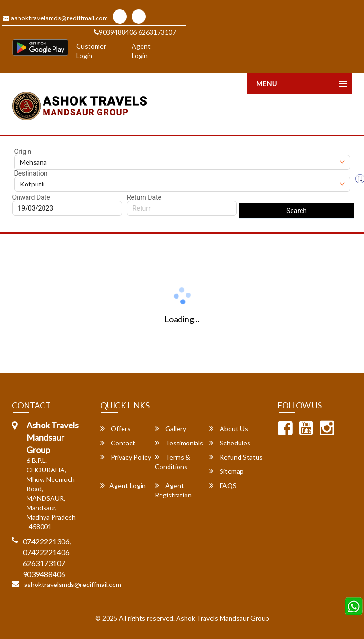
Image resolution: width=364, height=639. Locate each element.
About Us (229, 429)
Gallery (170, 429)
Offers (115, 429)
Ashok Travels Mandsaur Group (223, 618)
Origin (23, 151)
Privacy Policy (126, 457)
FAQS (223, 485)
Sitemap (226, 471)
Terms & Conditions (173, 462)
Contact (118, 443)
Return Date (144, 197)
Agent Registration (173, 490)
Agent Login (141, 51)
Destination (31, 173)
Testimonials (179, 443)
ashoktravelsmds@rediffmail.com (55, 18)
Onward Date (31, 197)
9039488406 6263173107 (135, 32)
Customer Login (91, 51)
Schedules (230, 443)
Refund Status (236, 457)
